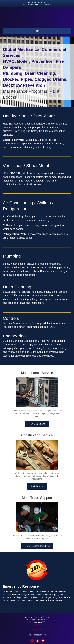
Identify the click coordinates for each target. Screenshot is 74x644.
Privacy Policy (37, 630)
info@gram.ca (37, 625)
